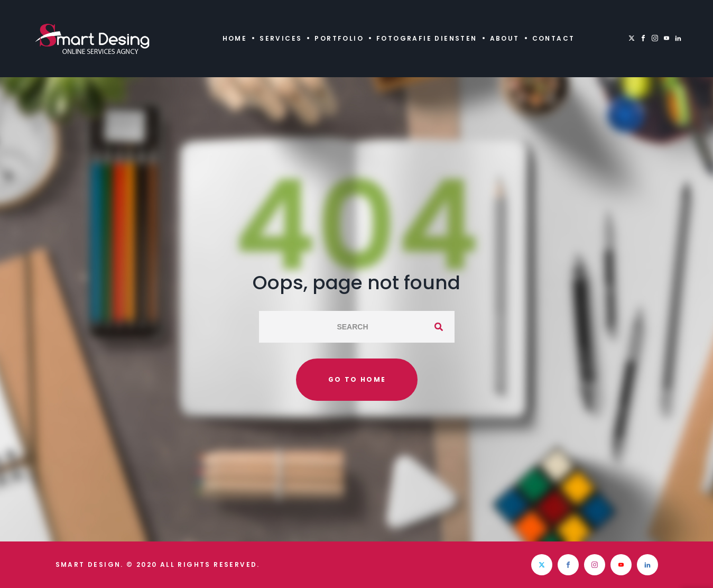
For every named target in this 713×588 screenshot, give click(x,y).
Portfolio (339, 38)
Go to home (357, 379)
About (505, 38)
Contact (554, 38)
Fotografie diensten (427, 38)
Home (235, 38)
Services (281, 38)
